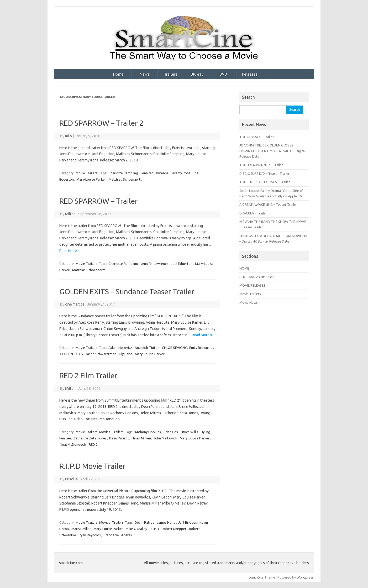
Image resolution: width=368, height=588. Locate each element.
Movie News (249, 302)
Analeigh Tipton (147, 348)
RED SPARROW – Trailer (99, 201)
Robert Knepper (174, 529)
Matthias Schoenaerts (125, 179)
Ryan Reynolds (90, 535)
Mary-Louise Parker (91, 179)
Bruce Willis (190, 432)
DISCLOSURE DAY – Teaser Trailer (264, 174)
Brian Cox (171, 432)
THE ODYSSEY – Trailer (257, 137)
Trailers (171, 74)
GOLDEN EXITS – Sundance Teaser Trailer (127, 292)
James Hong (166, 522)
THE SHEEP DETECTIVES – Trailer (265, 182)
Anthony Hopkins (148, 432)
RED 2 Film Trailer (88, 376)
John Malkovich (165, 438)
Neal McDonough (73, 444)
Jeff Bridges (188, 522)
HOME (244, 268)
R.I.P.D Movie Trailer (92, 466)
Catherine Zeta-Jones (90, 438)
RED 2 (93, 444)
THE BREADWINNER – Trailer (261, 165)
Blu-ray (197, 74)
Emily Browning (201, 348)
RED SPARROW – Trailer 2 (101, 123)
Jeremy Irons (181, 173)
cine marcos (75, 304)
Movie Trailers (86, 173)
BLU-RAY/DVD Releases (257, 277)
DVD (223, 74)
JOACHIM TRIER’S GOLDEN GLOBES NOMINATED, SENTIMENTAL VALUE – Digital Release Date (272, 151)
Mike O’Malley (136, 529)
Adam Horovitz (120, 348)
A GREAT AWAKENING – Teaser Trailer (268, 204)
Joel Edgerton (182, 264)
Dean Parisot (119, 438)
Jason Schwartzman (101, 354)
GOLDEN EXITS (71, 354)
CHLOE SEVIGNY (174, 348)
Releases (249, 74)
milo (69, 136)
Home (118, 74)
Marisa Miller (81, 529)
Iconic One (256, 577)
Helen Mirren (141, 438)
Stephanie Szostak (118, 535)
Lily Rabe (126, 354)
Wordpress (305, 577)
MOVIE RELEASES (252, 285)
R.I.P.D (154, 529)
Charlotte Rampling (123, 173)
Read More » (69, 251)
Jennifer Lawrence (154, 173)
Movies (105, 432)
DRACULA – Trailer (253, 213)
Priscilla (71, 479)
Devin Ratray (144, 522)
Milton (70, 214)
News (144, 74)
